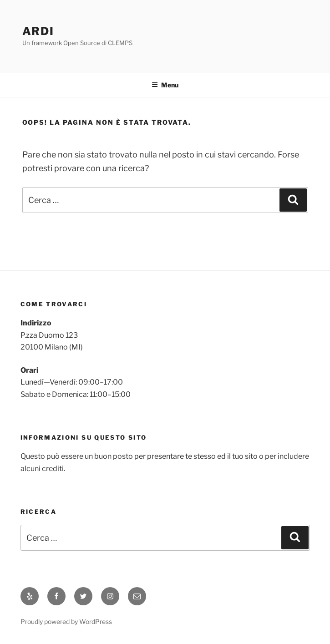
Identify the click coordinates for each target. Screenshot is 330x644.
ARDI (38, 31)
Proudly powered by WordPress (66, 621)
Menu (165, 85)
